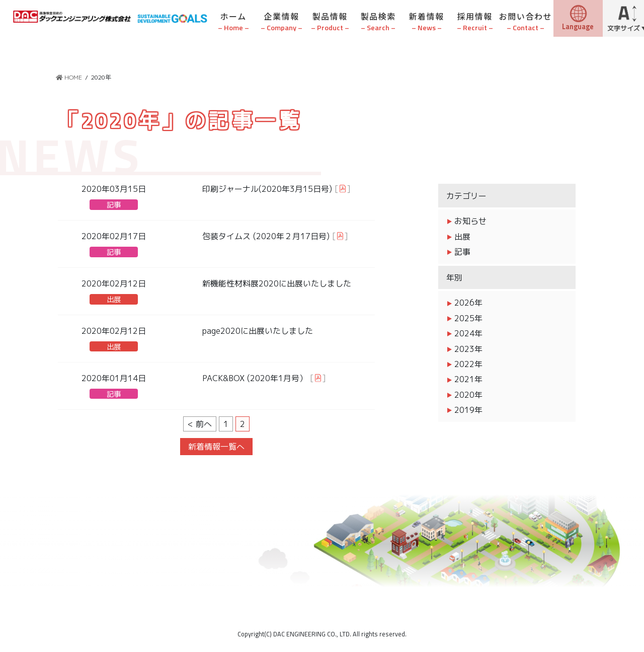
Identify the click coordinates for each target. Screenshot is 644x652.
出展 (114, 299)
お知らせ (470, 221)
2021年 (468, 379)
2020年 (468, 395)
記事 (114, 205)
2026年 (468, 303)
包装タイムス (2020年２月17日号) (266, 236)
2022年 (468, 364)
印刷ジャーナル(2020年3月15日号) (267, 189)
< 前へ (200, 424)
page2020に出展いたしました (258, 331)
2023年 (468, 349)
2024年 (468, 333)
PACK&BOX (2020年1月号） (255, 378)
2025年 (468, 318)
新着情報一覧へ (216, 447)
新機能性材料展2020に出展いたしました (277, 283)
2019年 (468, 410)
